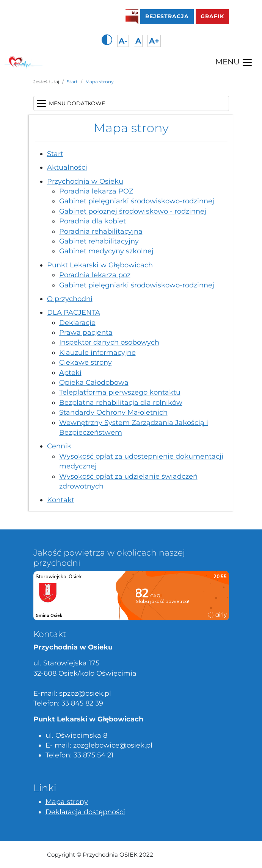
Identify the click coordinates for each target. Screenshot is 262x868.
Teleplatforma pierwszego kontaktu (120, 392)
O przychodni (70, 299)
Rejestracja (169, 16)
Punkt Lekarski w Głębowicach (100, 265)
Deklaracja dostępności (85, 812)
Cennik (59, 446)
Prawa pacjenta (86, 332)
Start (72, 82)
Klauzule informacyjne (97, 352)
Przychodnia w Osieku (85, 181)
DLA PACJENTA (74, 312)
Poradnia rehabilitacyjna (101, 231)
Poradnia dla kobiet (93, 221)
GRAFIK (212, 16)
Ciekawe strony (86, 362)
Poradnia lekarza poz (95, 275)
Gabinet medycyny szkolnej (106, 251)
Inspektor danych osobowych (109, 342)
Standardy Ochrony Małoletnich (113, 412)
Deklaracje (77, 322)
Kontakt (61, 500)
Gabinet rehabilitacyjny (99, 241)
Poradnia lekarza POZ (96, 191)
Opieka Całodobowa (94, 382)
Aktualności (67, 167)
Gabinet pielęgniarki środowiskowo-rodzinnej (137, 201)
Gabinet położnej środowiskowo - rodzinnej (133, 211)
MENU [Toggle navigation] (234, 62)
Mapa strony (100, 82)
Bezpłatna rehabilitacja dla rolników (121, 402)
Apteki (70, 372)
